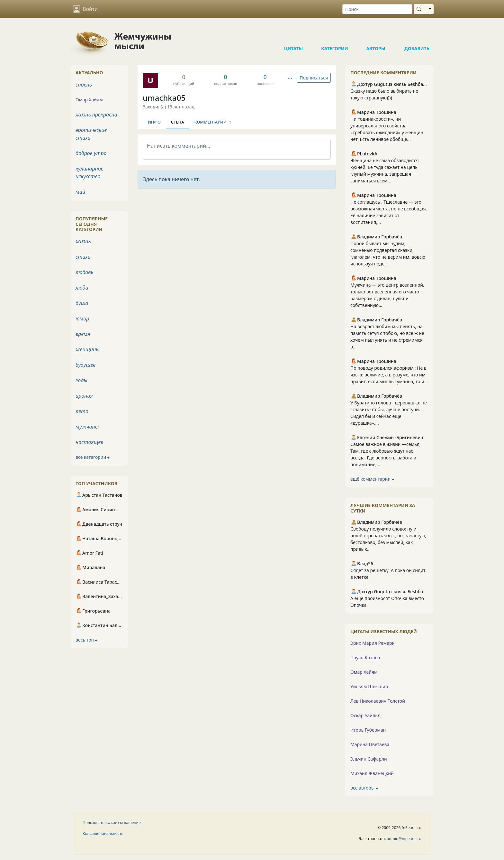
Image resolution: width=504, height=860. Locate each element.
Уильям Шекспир (369, 686)
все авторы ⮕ (364, 788)
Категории (335, 35)
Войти (85, 9)
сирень (84, 85)
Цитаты (293, 35)
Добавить (417, 35)
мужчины (87, 427)
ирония (84, 396)
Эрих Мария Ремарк (372, 643)
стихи (83, 257)
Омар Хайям (364, 672)
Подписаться (314, 78)
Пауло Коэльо (365, 657)
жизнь (83, 241)
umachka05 (164, 98)
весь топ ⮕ (86, 640)
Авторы (376, 35)
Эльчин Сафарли (369, 759)
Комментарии (213, 122)
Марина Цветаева (370, 744)
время (83, 334)
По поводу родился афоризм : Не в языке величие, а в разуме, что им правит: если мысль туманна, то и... (389, 375)
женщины (88, 349)
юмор (82, 319)
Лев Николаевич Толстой (378, 701)
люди (82, 288)
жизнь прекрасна (96, 115)
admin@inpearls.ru (404, 839)
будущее (85, 365)
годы (81, 380)
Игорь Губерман (368, 730)
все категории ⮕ (93, 457)
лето (82, 411)
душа (82, 303)
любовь (85, 272)
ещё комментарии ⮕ (372, 479)
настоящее (89, 442)
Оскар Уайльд (365, 715)
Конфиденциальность (103, 833)
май (80, 192)
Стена (178, 122)
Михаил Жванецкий (372, 773)
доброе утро (91, 153)
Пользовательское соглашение (112, 823)
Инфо (154, 122)
